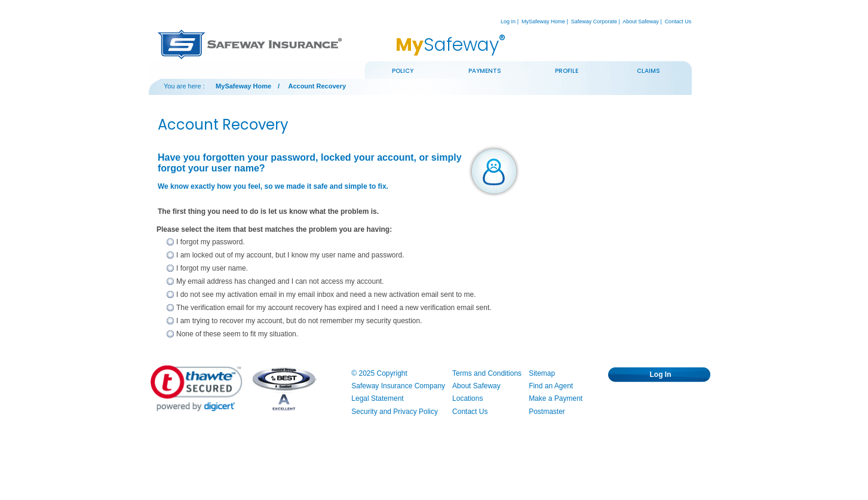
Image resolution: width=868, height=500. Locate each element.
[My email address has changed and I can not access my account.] (170, 282)
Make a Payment (556, 398)
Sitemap (542, 373)
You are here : (184, 86)
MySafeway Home (543, 22)
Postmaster (547, 412)
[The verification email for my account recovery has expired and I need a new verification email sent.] (170, 308)
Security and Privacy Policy (395, 412)
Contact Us (678, 22)
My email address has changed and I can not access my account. (280, 281)
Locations (467, 398)
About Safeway (641, 22)
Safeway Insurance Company (398, 386)
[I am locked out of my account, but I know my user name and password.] (170, 256)
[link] (197, 388)
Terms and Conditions (487, 373)
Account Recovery (317, 86)
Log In (508, 22)
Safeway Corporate (594, 22)
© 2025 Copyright (379, 373)
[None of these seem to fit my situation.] (170, 335)
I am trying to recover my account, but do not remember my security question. (299, 321)
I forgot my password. (211, 242)
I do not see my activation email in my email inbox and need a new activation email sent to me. (326, 295)
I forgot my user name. (212, 268)
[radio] (211, 243)
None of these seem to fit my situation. (237, 334)
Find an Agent (551, 386)
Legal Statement (377, 398)
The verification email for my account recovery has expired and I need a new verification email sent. (334, 308)
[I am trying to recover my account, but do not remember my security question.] (170, 321)
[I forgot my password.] (170, 243)
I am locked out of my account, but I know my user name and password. (290, 255)
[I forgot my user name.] (170, 269)
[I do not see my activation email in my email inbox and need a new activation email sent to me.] (170, 295)
